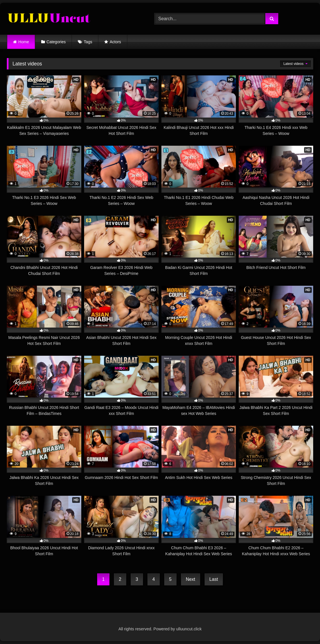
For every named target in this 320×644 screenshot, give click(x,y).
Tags (88, 42)
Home (24, 42)
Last (214, 579)
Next (191, 579)
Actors (115, 42)
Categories (56, 42)
